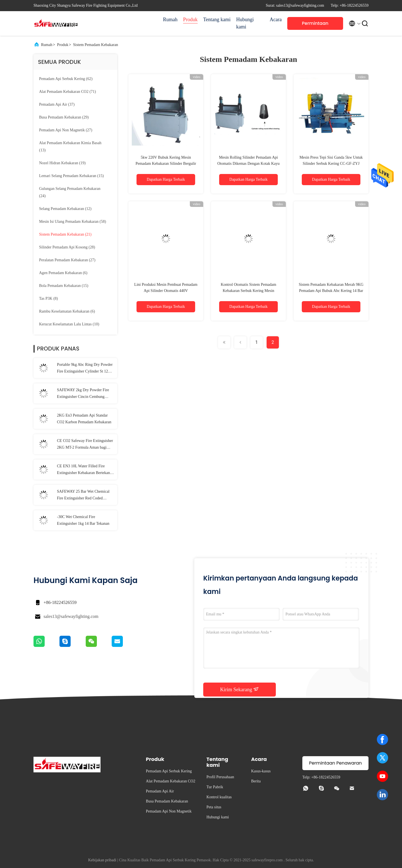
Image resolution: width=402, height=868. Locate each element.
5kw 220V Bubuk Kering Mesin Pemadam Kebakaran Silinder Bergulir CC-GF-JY (166, 164)
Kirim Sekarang (240, 689)
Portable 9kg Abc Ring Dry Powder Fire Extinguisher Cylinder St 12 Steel (85, 369)
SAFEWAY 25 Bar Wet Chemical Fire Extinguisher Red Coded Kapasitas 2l (83, 495)
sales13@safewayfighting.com (71, 616)
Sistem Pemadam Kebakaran (96, 45)
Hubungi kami (245, 23)
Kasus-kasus (261, 771)
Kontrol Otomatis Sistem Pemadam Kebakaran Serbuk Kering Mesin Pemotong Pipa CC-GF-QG (249, 291)
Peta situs (214, 807)
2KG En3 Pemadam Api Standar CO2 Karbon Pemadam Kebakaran (84, 419)
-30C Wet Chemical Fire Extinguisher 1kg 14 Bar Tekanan (83, 520)
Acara (276, 20)
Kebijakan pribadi (102, 860)
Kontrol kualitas (219, 797)
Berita (256, 781)
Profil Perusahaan (220, 777)
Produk (190, 20)
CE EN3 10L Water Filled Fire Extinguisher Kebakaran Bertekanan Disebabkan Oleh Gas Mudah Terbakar (85, 470)
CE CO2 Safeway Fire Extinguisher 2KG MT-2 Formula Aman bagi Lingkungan (85, 445)
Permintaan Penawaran (315, 25)
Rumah (170, 20)
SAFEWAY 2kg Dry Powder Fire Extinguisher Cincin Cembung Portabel (83, 394)
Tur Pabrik (215, 787)
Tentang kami (217, 20)
